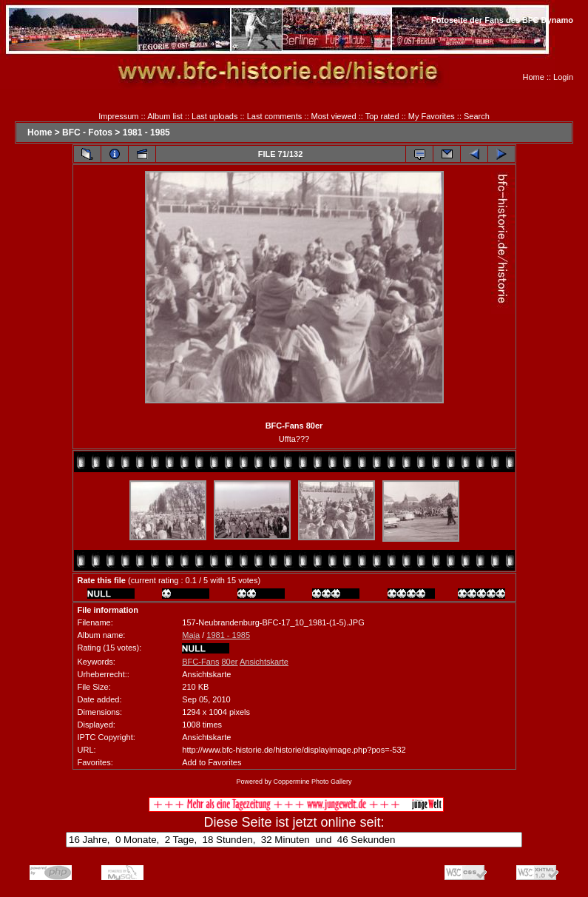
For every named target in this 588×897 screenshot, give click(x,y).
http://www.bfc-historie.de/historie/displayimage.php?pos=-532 (294, 750)
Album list (165, 116)
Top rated (382, 116)
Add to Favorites (212, 762)
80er (229, 662)
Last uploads (214, 116)
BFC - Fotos (87, 132)
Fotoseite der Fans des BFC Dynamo (502, 20)
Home (534, 77)
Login (563, 77)
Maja (191, 635)
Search (477, 116)
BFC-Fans (200, 662)
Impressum (118, 116)
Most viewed (334, 116)
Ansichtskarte (264, 662)
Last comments (275, 116)
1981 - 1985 (146, 132)
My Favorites (432, 116)
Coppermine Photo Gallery (312, 782)
